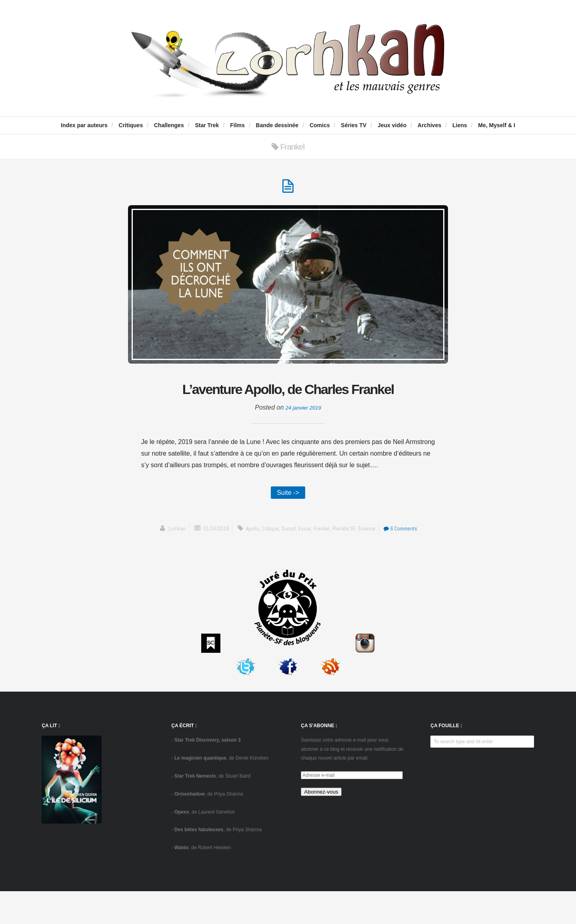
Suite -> (288, 524)
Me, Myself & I (497, 125)
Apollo (249, 561)
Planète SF (346, 561)
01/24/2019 (210, 561)
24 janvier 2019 (303, 438)
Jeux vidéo (392, 125)
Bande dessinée (277, 125)
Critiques (131, 125)
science (370, 561)
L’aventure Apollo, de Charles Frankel (288, 405)
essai (304, 561)
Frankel (322, 561)
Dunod (287, 561)
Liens (460, 125)
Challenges (169, 125)
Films (237, 125)
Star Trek (207, 125)
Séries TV (354, 125)
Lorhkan (168, 561)
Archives (429, 125)
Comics (320, 125)
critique (268, 561)
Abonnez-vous (321, 825)
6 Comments (407, 561)
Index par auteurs (84, 125)
